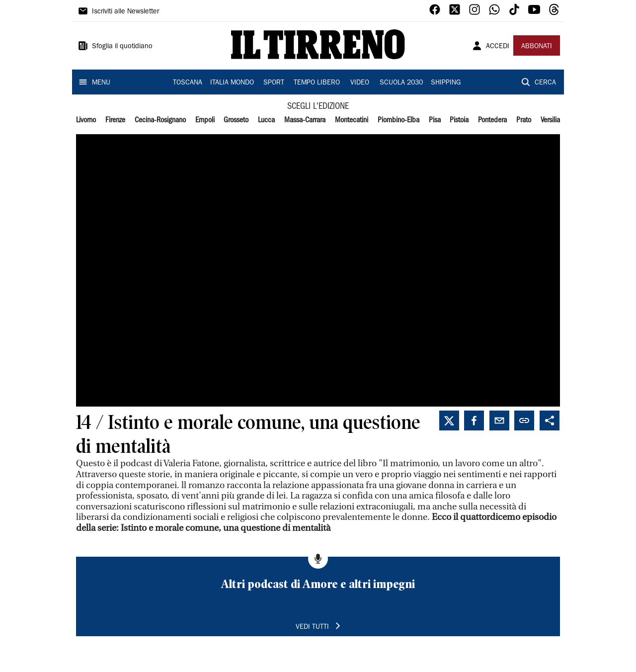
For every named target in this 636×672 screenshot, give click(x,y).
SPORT (274, 83)
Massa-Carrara (305, 120)
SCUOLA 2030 (401, 83)
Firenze (115, 120)
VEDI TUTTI (312, 627)
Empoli (205, 120)
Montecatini (352, 120)
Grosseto (236, 120)
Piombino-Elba (398, 120)
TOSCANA (188, 83)
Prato (524, 120)
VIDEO (360, 83)
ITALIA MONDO (232, 83)
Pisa (435, 120)
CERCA (545, 83)
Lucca (266, 120)
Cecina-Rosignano (160, 120)
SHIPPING (446, 83)
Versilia (550, 120)
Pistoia (459, 120)
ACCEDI (498, 47)
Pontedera (492, 120)
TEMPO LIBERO (317, 83)
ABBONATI (537, 47)
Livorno (86, 120)
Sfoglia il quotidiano (122, 47)
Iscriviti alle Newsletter (125, 12)
